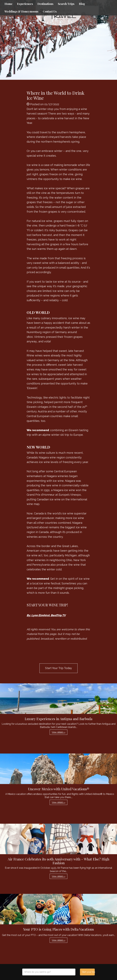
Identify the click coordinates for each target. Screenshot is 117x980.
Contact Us (50, 11)
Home (9, 4)
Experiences (25, 4)
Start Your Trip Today (58, 668)
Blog (82, 4)
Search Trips (66, 4)
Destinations (45, 4)
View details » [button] (58, 732)
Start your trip (88, 972)
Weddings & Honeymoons (21, 11)
